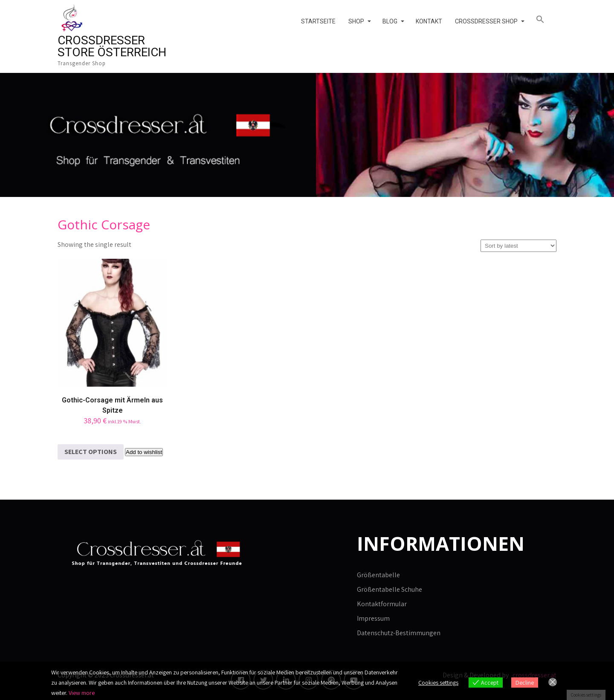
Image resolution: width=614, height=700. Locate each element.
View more (82, 693)
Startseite (318, 21)
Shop (356, 21)
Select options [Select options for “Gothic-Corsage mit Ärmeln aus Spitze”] (91, 452)
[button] (543, 20)
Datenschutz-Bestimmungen (399, 633)
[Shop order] (518, 246)
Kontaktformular (382, 604)
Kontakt (429, 21)
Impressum (373, 618)
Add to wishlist (144, 452)
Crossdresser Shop (486, 21)
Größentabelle (378, 575)
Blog (390, 21)
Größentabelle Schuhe (390, 589)
